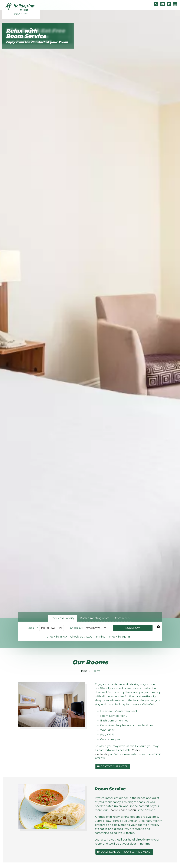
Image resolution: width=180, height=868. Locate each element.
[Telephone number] (156, 4)
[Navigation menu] (175, 4)
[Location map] (169, 4)
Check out (76, 628)
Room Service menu (122, 810)
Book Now (133, 628)
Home (84, 671)
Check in (33, 628)
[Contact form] (163, 4)
